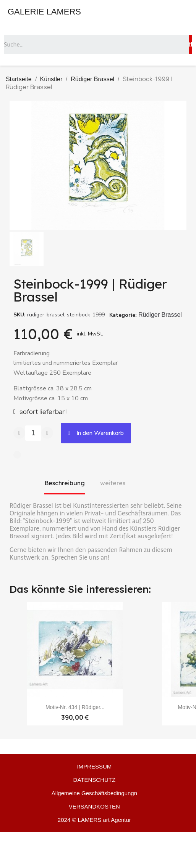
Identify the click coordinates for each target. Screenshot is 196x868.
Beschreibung (65, 483)
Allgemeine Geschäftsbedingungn (94, 793)
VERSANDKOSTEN (94, 806)
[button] (96, 433)
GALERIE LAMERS (44, 12)
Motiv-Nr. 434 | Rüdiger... (75, 707)
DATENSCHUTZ (95, 780)
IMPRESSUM (94, 766)
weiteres (113, 483)
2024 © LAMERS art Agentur (94, 820)
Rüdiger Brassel (160, 315)
